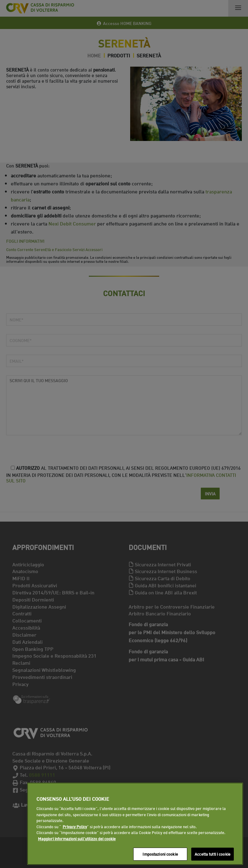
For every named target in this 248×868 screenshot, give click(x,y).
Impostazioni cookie (160, 854)
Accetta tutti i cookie (213, 854)
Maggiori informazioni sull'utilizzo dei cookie (77, 838)
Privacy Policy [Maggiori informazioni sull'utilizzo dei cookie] (75, 826)
